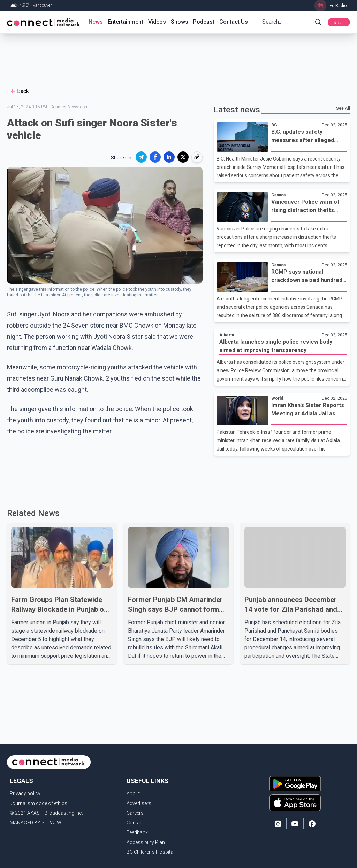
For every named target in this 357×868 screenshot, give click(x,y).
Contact (135, 823)
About (133, 793)
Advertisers (139, 803)
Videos (157, 22)
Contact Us (234, 22)
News (96, 22)
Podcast (204, 22)
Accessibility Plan (146, 842)
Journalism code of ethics (39, 803)
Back (19, 91)
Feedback (137, 832)
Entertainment (126, 22)
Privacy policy (25, 793)
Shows (180, 22)
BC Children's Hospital (150, 852)
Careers (135, 813)
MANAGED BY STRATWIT (38, 823)
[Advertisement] (176, 56)
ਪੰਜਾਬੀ (339, 23)
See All (343, 108)
